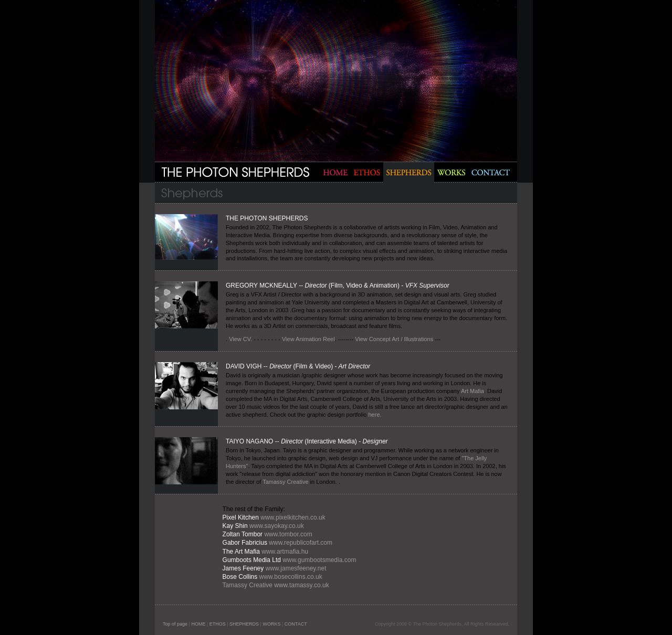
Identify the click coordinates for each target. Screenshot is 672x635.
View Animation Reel (308, 339)
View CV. (240, 339)
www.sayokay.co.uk (277, 526)
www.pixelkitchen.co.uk (293, 517)
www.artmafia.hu (285, 552)
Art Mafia (472, 391)
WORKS (271, 624)
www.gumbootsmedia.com (318, 560)
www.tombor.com (287, 534)
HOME (198, 624)
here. (375, 415)
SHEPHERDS (244, 624)
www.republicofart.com (301, 543)
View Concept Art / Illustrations (394, 339)
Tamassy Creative (285, 482)
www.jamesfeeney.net (296, 568)
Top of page (175, 624)
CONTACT (296, 624)
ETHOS (218, 624)
